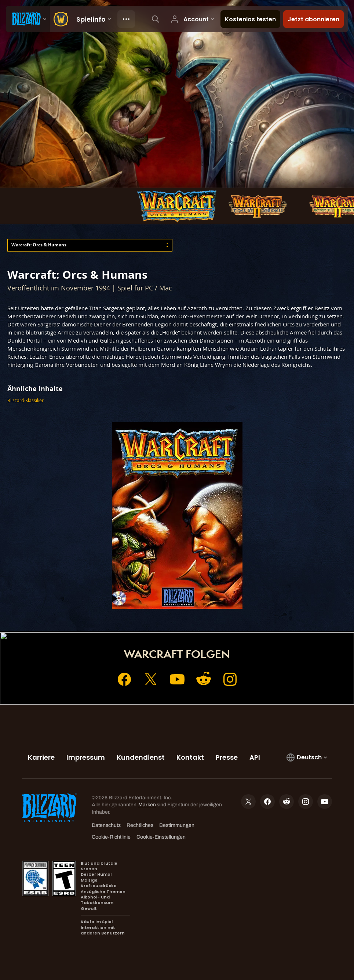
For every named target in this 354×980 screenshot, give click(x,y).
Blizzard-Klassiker (25, 400)
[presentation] (28, 19)
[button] (90, 245)
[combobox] (90, 245)
